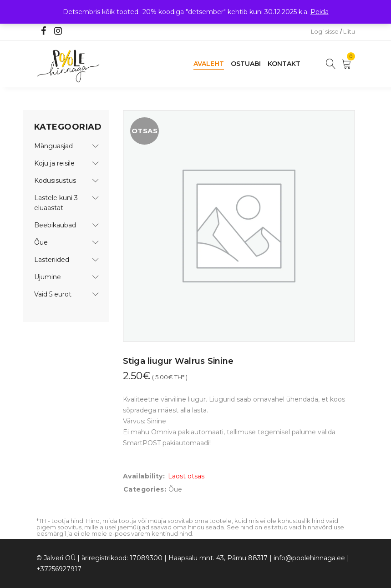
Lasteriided (52, 260)
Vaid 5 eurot (53, 294)
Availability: (144, 476)
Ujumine (48, 277)
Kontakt (284, 64)
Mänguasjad (53, 146)
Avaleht (209, 64)
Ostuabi (246, 64)
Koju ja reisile (54, 163)
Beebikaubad (55, 225)
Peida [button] (320, 12)
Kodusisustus (55, 181)
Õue (41, 242)
